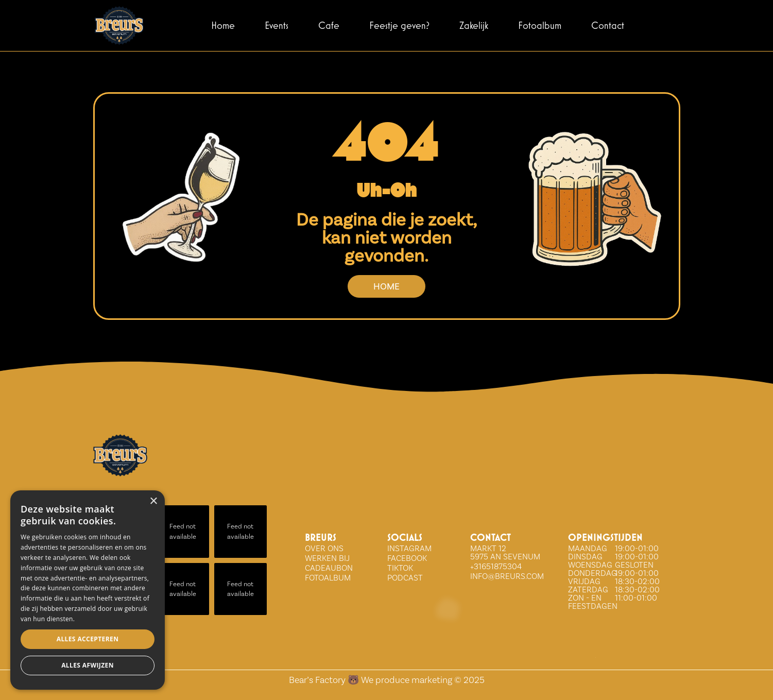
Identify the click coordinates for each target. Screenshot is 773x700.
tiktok (400, 568)
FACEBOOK (407, 558)
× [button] (153, 501)
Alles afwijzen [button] (88, 665)
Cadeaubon (329, 568)
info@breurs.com (507, 576)
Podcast (405, 578)
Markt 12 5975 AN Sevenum (505, 552)
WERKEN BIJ (327, 558)
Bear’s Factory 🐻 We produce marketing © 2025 (387, 680)
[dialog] (88, 590)
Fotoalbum (328, 578)
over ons (324, 548)
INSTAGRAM (409, 548)
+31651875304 (496, 566)
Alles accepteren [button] (88, 639)
